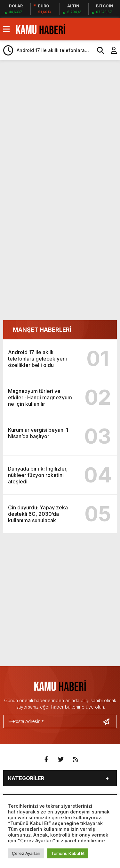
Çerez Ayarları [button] (26, 853)
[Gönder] (109, 721)
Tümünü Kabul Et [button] (68, 853)
